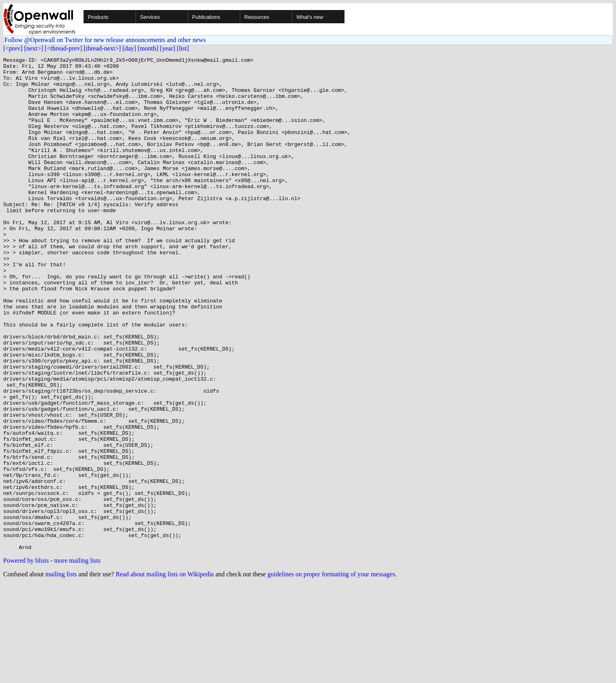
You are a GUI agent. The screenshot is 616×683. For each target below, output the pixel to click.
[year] (168, 48)
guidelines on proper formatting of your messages (331, 673)
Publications (206, 17)
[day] (129, 48)
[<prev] (13, 48)
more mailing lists (77, 659)
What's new (310, 17)
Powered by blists (26, 659)
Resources (257, 17)
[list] (183, 48)
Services (150, 17)
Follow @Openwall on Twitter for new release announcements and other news (105, 40)
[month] (148, 48)
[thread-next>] (102, 48)
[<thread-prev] (63, 48)
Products (98, 17)
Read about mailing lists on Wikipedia (165, 673)
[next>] (33, 48)
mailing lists (61, 673)
